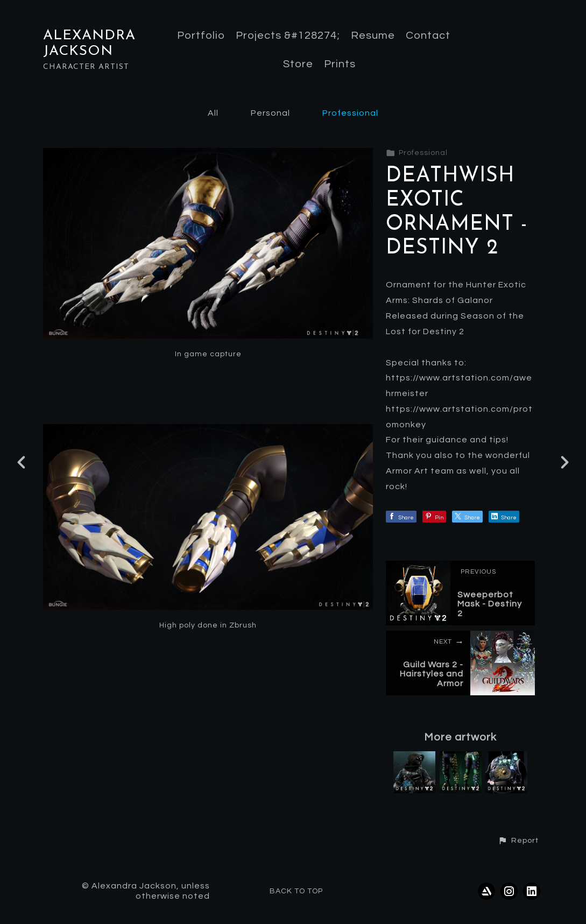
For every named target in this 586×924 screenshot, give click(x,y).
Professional (350, 113)
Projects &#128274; (288, 36)
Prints (340, 64)
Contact (428, 36)
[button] (518, 841)
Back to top (296, 891)
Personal (270, 113)
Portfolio (201, 36)
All (213, 113)
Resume (373, 36)
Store (298, 64)
